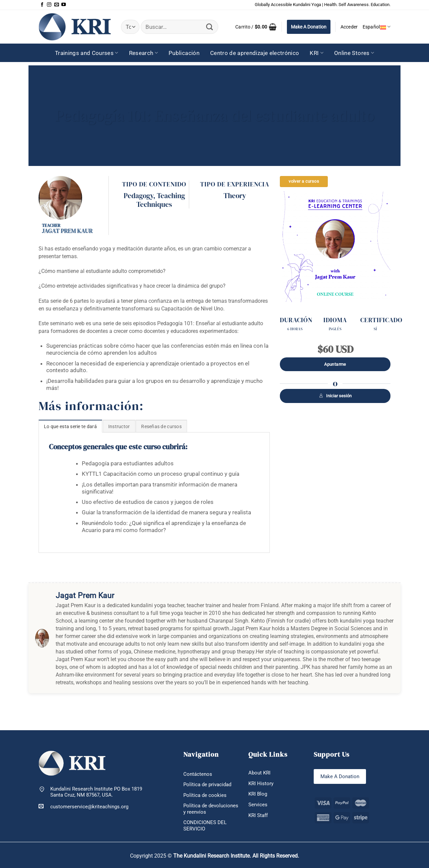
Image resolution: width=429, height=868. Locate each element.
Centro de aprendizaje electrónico (255, 53)
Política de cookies (205, 795)
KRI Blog (258, 794)
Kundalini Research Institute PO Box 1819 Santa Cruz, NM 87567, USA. (96, 792)
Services (258, 805)
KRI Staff (258, 815)
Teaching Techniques (161, 200)
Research (143, 53)
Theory (235, 196)
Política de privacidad (207, 785)
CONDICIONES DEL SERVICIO (205, 826)
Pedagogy (138, 196)
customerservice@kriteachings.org (83, 806)
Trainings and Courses (87, 53)
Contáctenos (198, 774)
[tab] (70, 426)
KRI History (261, 784)
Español (377, 27)
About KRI (259, 773)
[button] (256, 27)
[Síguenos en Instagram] (49, 5)
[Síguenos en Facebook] (42, 5)
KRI (317, 53)
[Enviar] (210, 27)
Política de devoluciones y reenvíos (211, 809)
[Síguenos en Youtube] (64, 5)
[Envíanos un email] (56, 5)
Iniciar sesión (335, 396)
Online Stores (354, 53)
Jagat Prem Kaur (67, 231)
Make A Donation (309, 27)
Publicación (184, 53)
